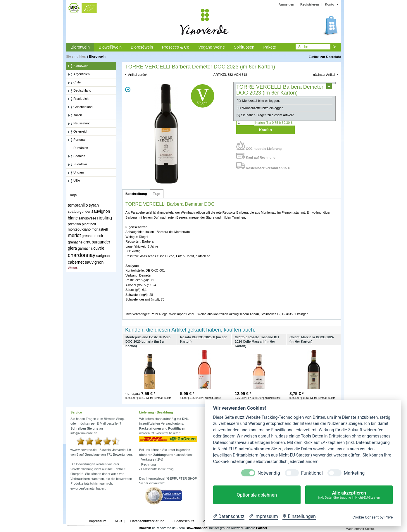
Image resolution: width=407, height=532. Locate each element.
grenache (75, 242)
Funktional (312, 473)
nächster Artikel (324, 75)
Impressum (98, 521)
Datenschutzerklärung (147, 521)
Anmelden (286, 4)
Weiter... (74, 268)
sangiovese (88, 218)
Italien (75, 115)
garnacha (85, 248)
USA (74, 181)
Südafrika (77, 164)
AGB (118, 521)
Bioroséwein (142, 47)
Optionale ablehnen (257, 495)
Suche (303, 47)
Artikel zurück (138, 75)
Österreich (78, 132)
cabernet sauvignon (86, 262)
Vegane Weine (212, 47)
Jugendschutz (184, 521)
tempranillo (78, 205)
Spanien (76, 156)
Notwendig (269, 473)
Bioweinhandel (197, 528)
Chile (74, 83)
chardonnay (82, 255)
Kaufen (265, 130)
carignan (103, 256)
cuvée (99, 248)
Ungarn (76, 173)
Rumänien (78, 148)
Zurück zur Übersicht (325, 57)
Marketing (354, 473)
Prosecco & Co (176, 47)
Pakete (270, 47)
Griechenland (80, 107)
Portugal (77, 140)
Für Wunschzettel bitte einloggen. (260, 108)
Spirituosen (244, 47)
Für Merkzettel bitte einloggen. (258, 101)
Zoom (128, 90)
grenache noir (93, 236)
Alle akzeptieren (349, 495)
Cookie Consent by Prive (372, 517)
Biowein (145, 528)
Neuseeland (79, 123)
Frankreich (78, 99)
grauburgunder (97, 242)
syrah (94, 205)
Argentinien (79, 74)
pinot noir (89, 224)
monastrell (100, 229)
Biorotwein (80, 47)
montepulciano (79, 229)
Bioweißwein (110, 47)
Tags (157, 194)
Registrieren (310, 4)
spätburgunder (79, 212)
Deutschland (80, 91)
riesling (105, 218)
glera (72, 248)
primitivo (74, 224)
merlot (74, 235)
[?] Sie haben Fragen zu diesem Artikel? (265, 115)
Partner (262, 528)
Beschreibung (136, 194)
